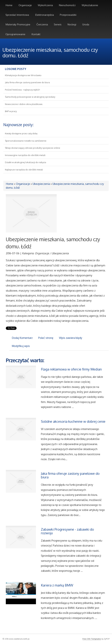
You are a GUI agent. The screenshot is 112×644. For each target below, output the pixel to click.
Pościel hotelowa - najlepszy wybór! (22, 90)
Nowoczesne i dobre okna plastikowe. (24, 104)
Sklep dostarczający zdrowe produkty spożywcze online (33, 148)
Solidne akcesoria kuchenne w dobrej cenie (73, 421)
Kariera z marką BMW (57, 585)
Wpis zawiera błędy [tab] (71, 338)
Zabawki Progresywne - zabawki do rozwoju (67, 531)
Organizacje (23, 184)
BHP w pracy (11, 111)
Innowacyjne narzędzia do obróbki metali (25, 155)
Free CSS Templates (92, 639)
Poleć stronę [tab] (46, 338)
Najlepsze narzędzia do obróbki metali (24, 170)
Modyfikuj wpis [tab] (21, 346)
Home (10, 184)
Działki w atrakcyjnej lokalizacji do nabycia (26, 162)
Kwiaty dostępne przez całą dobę (21, 133)
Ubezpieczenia (41, 184)
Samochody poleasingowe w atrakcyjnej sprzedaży (30, 97)
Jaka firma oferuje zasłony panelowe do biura (27, 82)
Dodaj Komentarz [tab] (22, 338)
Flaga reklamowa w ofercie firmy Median (71, 369)
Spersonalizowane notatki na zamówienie (26, 141)
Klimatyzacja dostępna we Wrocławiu (23, 75)
